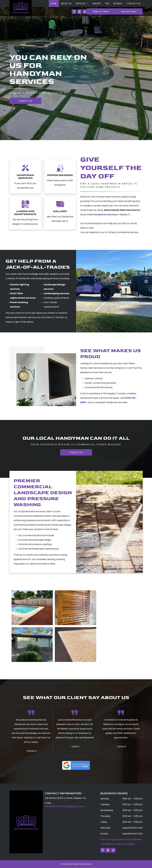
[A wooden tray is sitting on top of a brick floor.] (76, 608)
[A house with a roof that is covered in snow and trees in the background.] (32, 645)
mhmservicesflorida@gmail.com (65, 806)
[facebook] (74, 12)
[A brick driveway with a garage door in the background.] (76, 645)
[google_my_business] (79, 12)
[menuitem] (54, 3)
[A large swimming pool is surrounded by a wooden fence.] (32, 608)
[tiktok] (85, 12)
